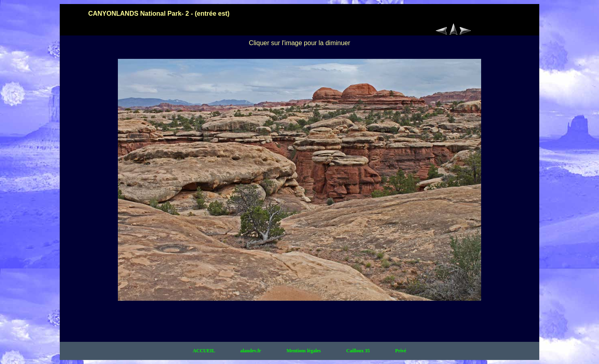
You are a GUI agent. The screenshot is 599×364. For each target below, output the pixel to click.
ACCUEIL (205, 351)
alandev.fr (251, 351)
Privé (401, 351)
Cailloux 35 (359, 351)
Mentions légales (304, 351)
